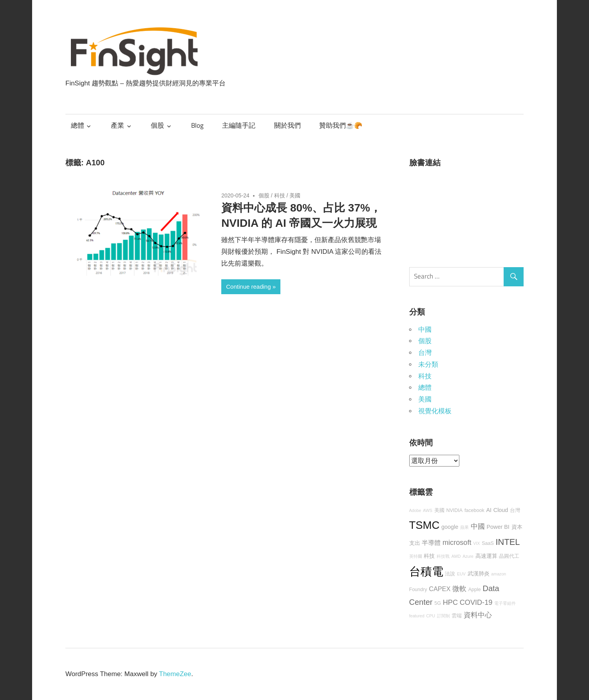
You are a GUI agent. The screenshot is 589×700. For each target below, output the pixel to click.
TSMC (425, 525)
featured (417, 616)
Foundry (418, 590)
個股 (157, 125)
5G (438, 603)
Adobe (415, 510)
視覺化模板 (435, 411)
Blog (197, 125)
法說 (450, 574)
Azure (468, 556)
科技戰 (443, 556)
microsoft (457, 543)
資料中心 (478, 615)
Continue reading (248, 287)
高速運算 (486, 556)
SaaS (488, 543)
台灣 (425, 353)
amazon (499, 574)
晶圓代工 (509, 556)
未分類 (428, 364)
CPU (431, 616)
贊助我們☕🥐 (341, 125)
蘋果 (464, 527)
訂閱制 (444, 616)
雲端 (457, 616)
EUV (461, 574)
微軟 (459, 589)
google (450, 527)
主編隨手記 (239, 125)
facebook (474, 510)
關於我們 (287, 125)
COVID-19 (476, 602)
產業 (117, 125)
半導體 (431, 543)
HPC (450, 602)
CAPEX (440, 589)
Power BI (498, 527)
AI (489, 510)
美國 (295, 195)
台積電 (426, 571)
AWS (428, 510)
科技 (280, 195)
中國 (425, 330)
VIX (476, 543)
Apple (475, 590)
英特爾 (416, 556)
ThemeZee (175, 674)
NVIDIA (454, 510)
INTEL (508, 542)
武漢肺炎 (479, 573)
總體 (78, 125)
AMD (456, 556)
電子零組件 (505, 603)
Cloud (501, 510)
